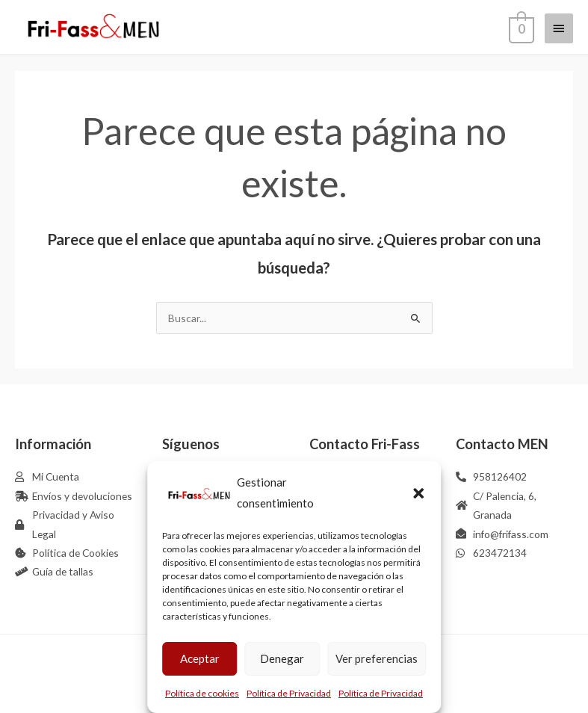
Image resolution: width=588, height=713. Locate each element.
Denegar (282, 658)
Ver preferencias (377, 658)
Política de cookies (202, 693)
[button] (418, 493)
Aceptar (200, 658)
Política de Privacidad (289, 693)
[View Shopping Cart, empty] (520, 28)
